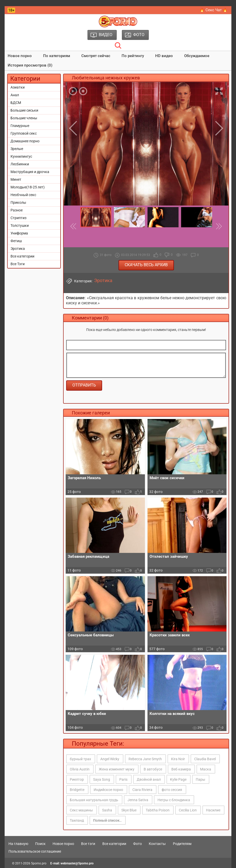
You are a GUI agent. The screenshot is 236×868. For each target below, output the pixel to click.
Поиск (40, 844)
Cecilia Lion (188, 810)
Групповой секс (24, 133)
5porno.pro (39, 863)
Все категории (22, 256)
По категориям (57, 56)
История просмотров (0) (30, 65)
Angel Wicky (110, 759)
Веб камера (181, 769)
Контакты (157, 844)
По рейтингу (133, 56)
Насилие (213, 810)
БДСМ (16, 103)
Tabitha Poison (158, 810)
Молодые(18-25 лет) (28, 187)
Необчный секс (23, 195)
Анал (15, 95)
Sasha (107, 810)
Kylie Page (178, 779)
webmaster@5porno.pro (77, 863)
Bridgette (77, 790)
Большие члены (24, 118)
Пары (200, 779)
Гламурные (20, 126)
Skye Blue (129, 810)
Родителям (182, 844)
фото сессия (172, 790)
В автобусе (153, 769)
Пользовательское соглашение (35, 851)
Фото (137, 844)
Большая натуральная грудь (94, 800)
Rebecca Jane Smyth (145, 759)
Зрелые (17, 149)
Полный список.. (107, 820)
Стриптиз (18, 218)
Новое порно (20, 56)
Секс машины (81, 810)
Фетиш (16, 241)
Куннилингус (21, 156)
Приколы (18, 202)
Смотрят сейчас (96, 56)
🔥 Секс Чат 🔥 (214, 10)
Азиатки (18, 87)
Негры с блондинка (174, 800)
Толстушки (20, 226)
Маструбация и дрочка (30, 172)
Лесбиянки (20, 164)
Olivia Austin (80, 769)
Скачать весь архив (146, 265)
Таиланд (77, 820)
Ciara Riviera (142, 790)
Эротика (18, 249)
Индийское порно (108, 790)
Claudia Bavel (205, 759)
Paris (123, 779)
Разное (17, 210)
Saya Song (102, 779)
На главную (18, 844)
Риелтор (77, 779)
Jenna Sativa (138, 800)
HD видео (164, 56)
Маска (206, 769)
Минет (16, 179)
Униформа (19, 233)
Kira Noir (178, 759)
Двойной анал (149, 779)
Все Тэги (18, 264)
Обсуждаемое (197, 56)
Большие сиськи (24, 110)
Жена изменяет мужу (117, 769)
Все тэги (88, 844)
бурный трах (80, 759)
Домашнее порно (25, 141)
